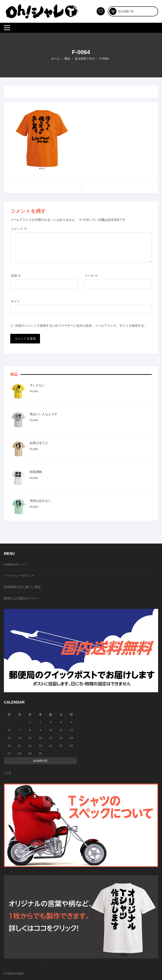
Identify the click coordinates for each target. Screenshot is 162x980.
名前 (16, 276)
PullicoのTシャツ (15, 564)
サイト (15, 301)
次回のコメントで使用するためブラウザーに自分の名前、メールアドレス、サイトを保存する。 (81, 326)
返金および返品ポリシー (21, 598)
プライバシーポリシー (19, 576)
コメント (19, 229)
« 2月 (8, 773)
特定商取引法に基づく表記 (22, 587)
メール (91, 276)
